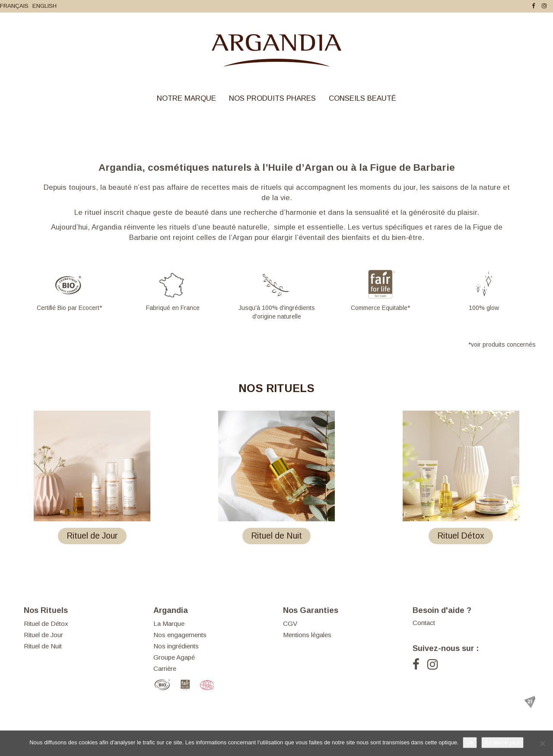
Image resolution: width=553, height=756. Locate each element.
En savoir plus (502, 742)
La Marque (169, 624)
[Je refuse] (542, 743)
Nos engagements (180, 635)
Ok (470, 742)
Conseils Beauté (362, 98)
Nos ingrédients (176, 646)
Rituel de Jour (43, 635)
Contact (424, 623)
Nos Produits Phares (272, 98)
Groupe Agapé (174, 657)
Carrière (165, 668)
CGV (290, 624)
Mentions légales (307, 635)
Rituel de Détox (46, 624)
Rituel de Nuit (43, 646)
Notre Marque (186, 98)
